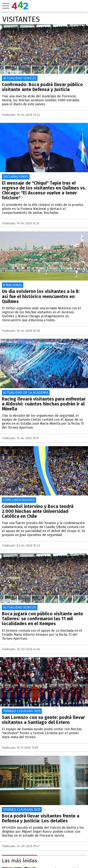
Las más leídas (19, 861)
